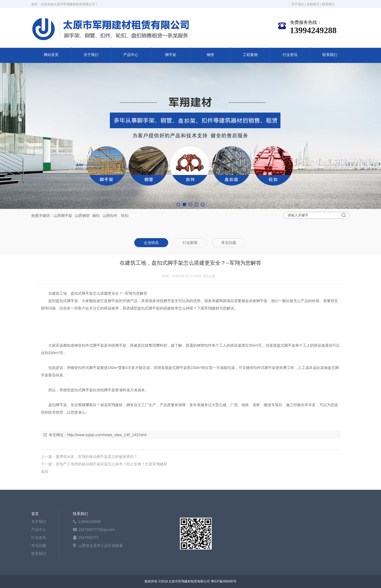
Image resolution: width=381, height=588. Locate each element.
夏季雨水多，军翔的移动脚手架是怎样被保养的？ (97, 457)
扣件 (114, 216)
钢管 (210, 55)
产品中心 (131, 55)
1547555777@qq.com (97, 530)
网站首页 (51, 55)
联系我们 (328, 4)
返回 (45, 471)
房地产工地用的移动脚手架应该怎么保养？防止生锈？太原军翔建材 (111, 464)
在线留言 (313, 4)
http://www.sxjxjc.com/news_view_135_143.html (107, 435)
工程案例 (250, 55)
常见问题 (39, 546)
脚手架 (171, 55)
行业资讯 (290, 55)
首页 (35, 514)
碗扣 (96, 216)
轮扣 (125, 216)
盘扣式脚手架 (82, 293)
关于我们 (298, 4)
